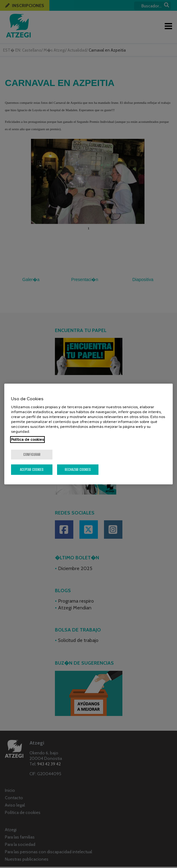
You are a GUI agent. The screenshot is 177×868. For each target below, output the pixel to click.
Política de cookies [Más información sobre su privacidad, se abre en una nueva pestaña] (27, 440)
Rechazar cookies (78, 469)
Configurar (32, 454)
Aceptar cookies (32, 469)
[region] (88, 434)
